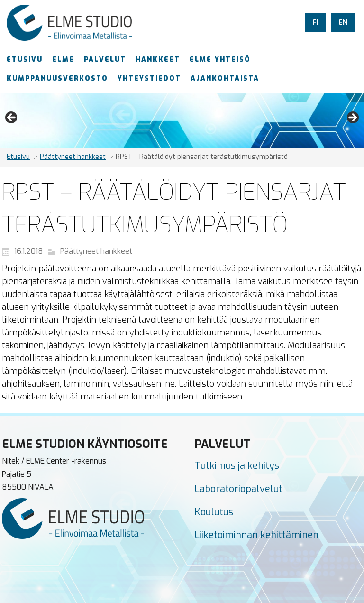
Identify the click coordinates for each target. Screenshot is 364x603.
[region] (182, 120)
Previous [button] (12, 118)
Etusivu (18, 157)
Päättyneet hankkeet (73, 157)
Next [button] (352, 118)
